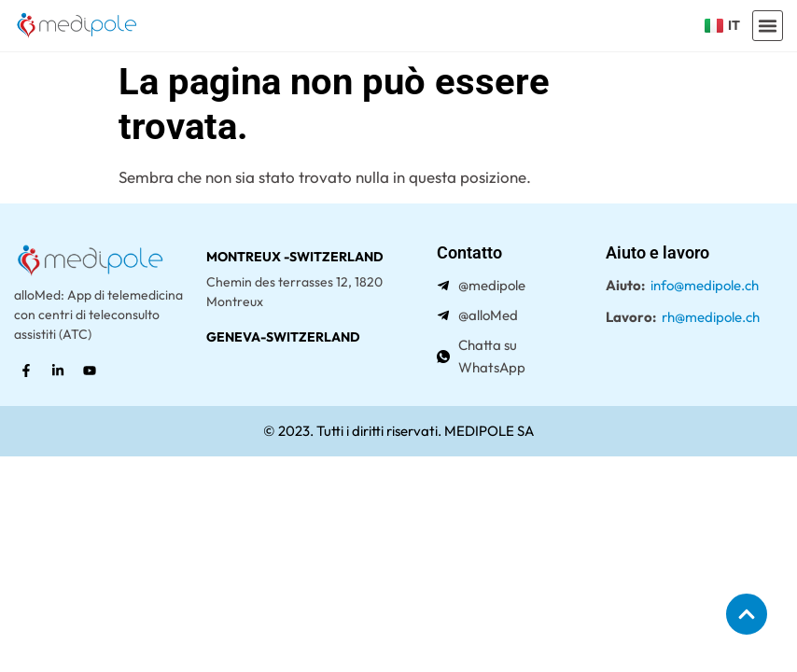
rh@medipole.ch (711, 317)
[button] (768, 26)
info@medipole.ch (705, 285)
